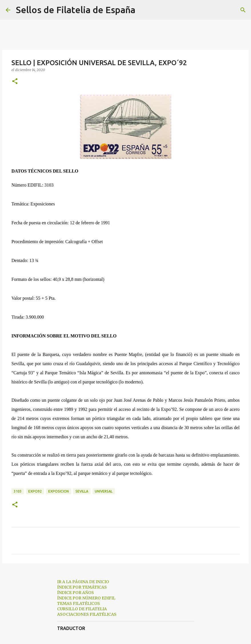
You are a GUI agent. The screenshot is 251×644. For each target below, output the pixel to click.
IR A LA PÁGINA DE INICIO (83, 582)
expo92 (35, 491)
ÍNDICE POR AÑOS (76, 593)
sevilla (82, 491)
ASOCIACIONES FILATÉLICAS (87, 614)
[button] (15, 82)
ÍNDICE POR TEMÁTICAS (82, 587)
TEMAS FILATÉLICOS (79, 603)
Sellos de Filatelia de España (76, 10)
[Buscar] (143, 10)
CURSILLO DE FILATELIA (82, 609)
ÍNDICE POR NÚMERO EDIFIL (86, 598)
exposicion (59, 491)
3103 (18, 491)
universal (104, 491)
